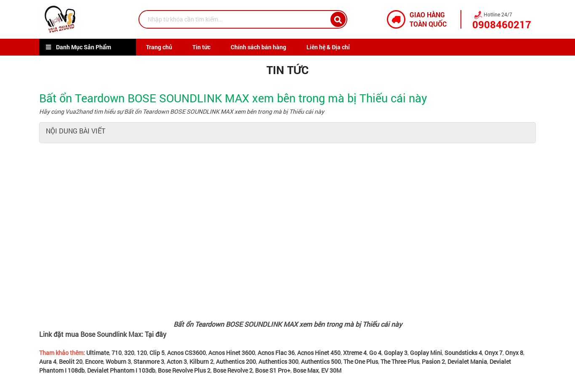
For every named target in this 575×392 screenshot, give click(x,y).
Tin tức (201, 47)
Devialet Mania (467, 361)
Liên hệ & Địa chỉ (328, 47)
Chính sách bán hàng (258, 47)
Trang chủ (159, 47)
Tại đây (156, 334)
